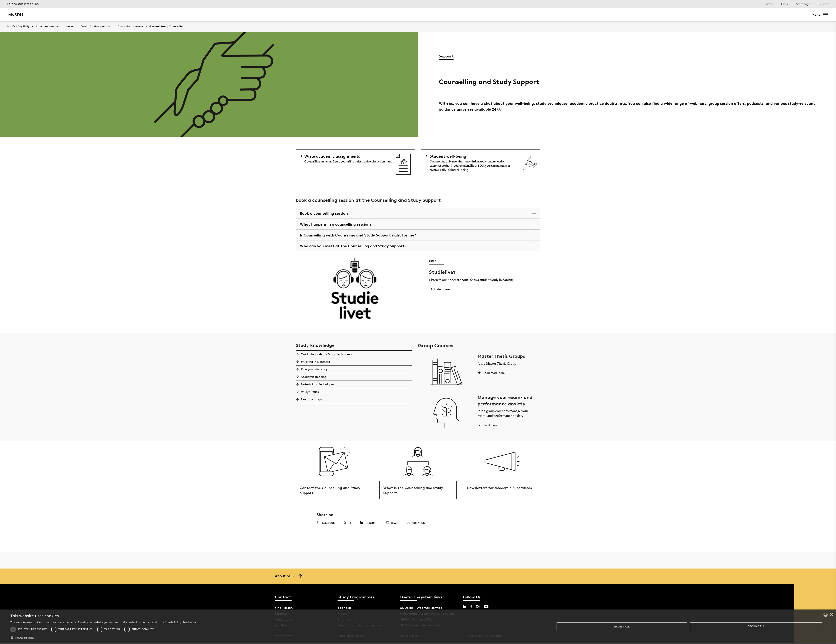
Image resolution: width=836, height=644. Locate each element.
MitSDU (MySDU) (18, 26)
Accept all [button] (622, 627)
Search (799, 15)
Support (446, 56)
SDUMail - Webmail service (421, 608)
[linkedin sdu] (465, 607)
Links (784, 4)
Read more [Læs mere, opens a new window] (189, 622)
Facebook (326, 524)
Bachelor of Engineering (89, 15)
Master (60, 15)
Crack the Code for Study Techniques (326, 354)
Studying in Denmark (315, 362)
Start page (803, 4)
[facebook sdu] (471, 607)
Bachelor (42, 15)
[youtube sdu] (486, 607)
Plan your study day (314, 369)
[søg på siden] (769, 15)
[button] (103, 638)
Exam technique (312, 399)
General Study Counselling (167, 27)
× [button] (831, 615)
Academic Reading (313, 377)
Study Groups (310, 392)
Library (768, 4)
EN (827, 4)
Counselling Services (131, 27)
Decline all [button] (756, 626)
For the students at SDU (23, 4)
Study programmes (48, 27)
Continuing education (131, 15)
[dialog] (418, 627)
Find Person (284, 608)
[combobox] (826, 615)
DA (820, 4)
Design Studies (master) (96, 27)
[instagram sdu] (478, 607)
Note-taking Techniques (317, 384)
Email (392, 524)
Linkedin (368, 523)
